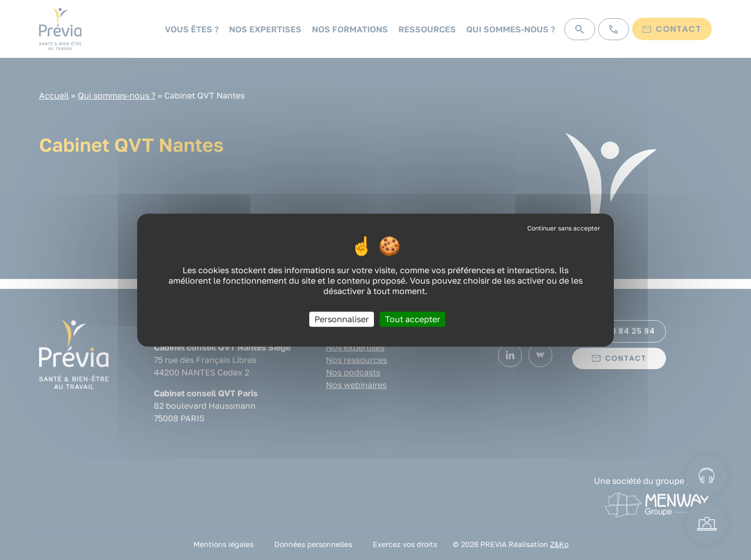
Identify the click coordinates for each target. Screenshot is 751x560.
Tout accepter (413, 319)
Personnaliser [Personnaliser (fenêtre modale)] (342, 319)
